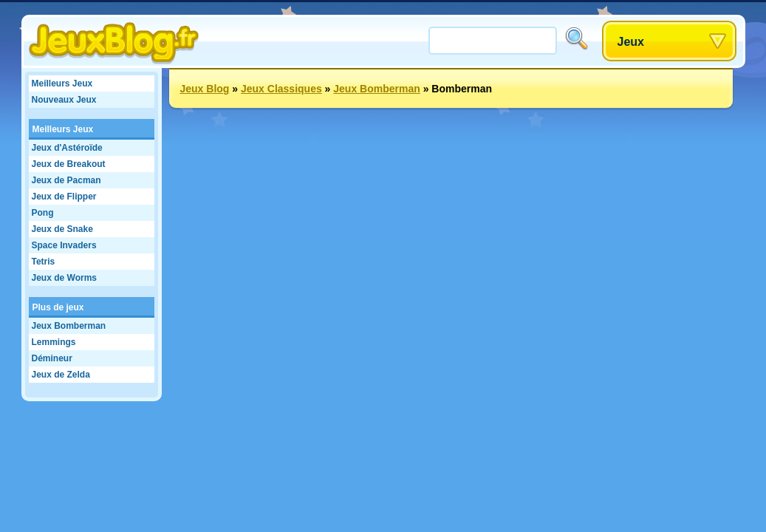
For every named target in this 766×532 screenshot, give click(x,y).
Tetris (44, 262)
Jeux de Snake (62, 229)
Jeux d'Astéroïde (67, 148)
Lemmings (54, 342)
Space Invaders (64, 245)
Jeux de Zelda (61, 375)
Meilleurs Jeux (62, 83)
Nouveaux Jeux (64, 100)
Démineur (52, 358)
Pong (43, 213)
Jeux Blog (205, 89)
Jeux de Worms (64, 278)
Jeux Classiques (281, 89)
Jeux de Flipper (64, 197)
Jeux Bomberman (69, 326)
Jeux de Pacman (66, 180)
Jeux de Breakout (69, 164)
